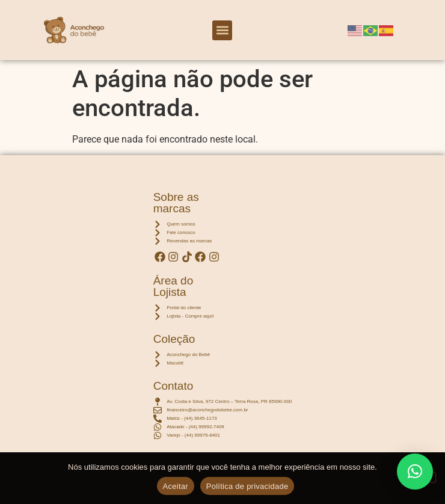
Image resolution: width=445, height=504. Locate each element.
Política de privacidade (247, 486)
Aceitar (176, 486)
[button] (222, 30)
